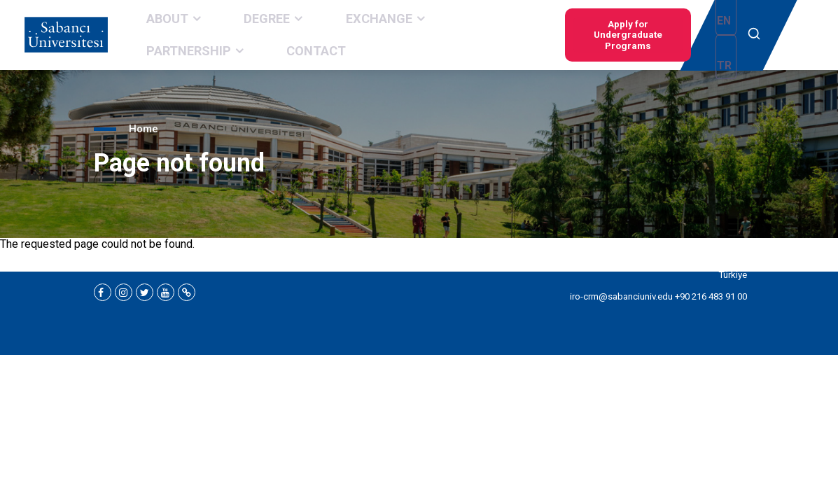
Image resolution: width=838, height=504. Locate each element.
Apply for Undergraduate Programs (605, 35)
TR (727, 36)
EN (706, 36)
